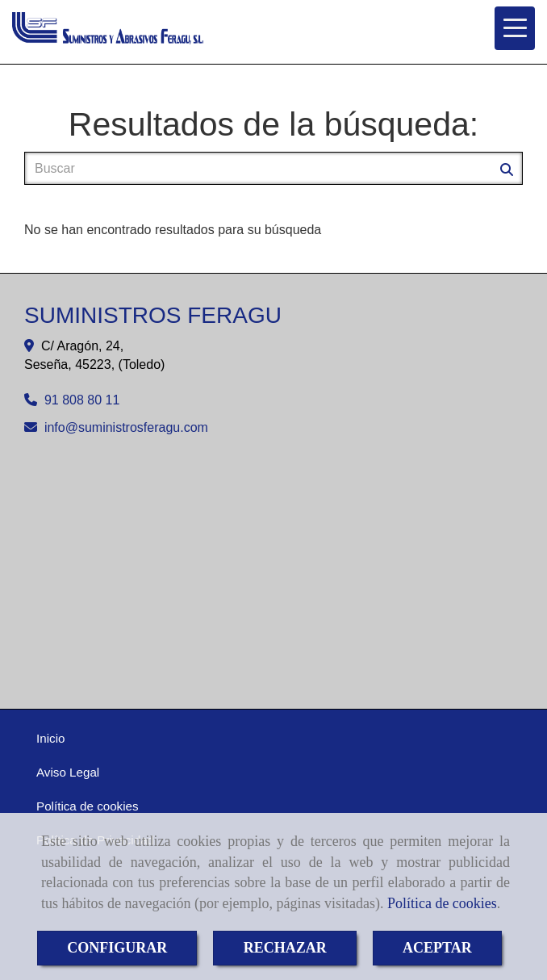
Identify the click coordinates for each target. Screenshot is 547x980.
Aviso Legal (68, 772)
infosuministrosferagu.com (126, 427)
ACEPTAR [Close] (437, 948)
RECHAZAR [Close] (285, 948)
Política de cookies (442, 903)
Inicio (50, 738)
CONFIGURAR (117, 948)
